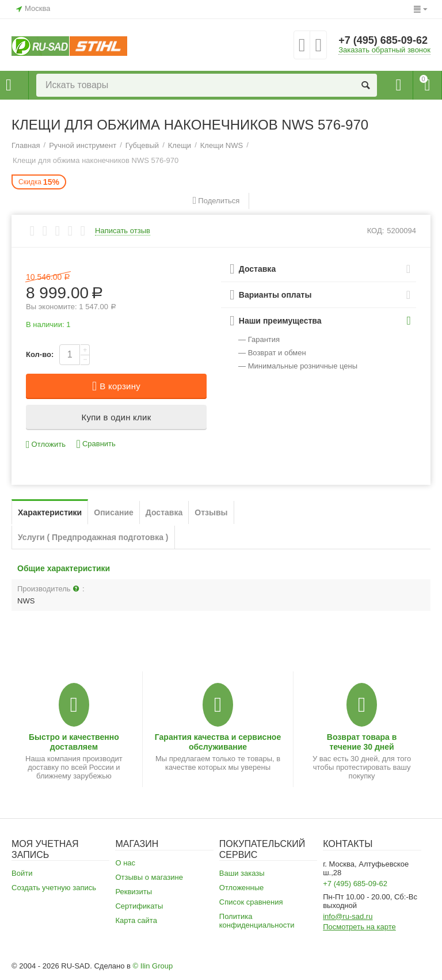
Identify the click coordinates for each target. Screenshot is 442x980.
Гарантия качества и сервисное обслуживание (218, 742)
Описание (114, 512)
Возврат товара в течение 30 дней (362, 742)
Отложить (46, 445)
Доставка (164, 512)
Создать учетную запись (54, 888)
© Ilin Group (153, 966)
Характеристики (50, 512)
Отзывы (211, 512)
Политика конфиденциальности (257, 921)
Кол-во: (40, 354)
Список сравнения (251, 902)
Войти (22, 873)
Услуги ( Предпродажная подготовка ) (93, 537)
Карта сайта (136, 920)
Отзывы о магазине (149, 877)
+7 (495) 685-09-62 (383, 40)
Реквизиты (134, 892)
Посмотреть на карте (359, 927)
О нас (125, 863)
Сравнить (96, 444)
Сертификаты (139, 906)
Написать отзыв (123, 231)
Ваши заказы (242, 873)
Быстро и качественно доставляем (74, 742)
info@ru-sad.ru (348, 916)
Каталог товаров (9, 85)
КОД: (376, 231)
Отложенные (242, 888)
